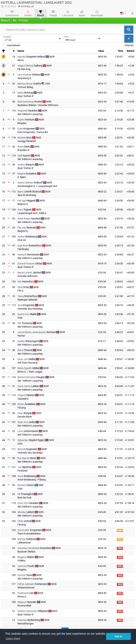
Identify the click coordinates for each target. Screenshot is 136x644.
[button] (123, 13)
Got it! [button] (119, 636)
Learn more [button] (13, 638)
